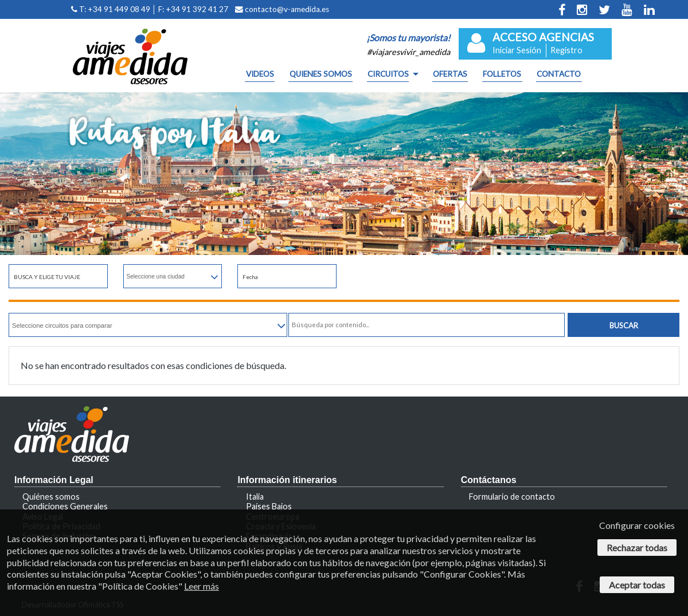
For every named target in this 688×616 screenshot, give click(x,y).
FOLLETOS (502, 74)
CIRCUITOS (388, 74)
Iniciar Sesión (517, 50)
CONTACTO (559, 74)
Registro (566, 50)
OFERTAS (450, 74)
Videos (260, 74)
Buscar (624, 325)
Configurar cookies (637, 525)
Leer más (202, 586)
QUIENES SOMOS (321, 74)
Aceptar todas (637, 585)
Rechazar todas (637, 548)
